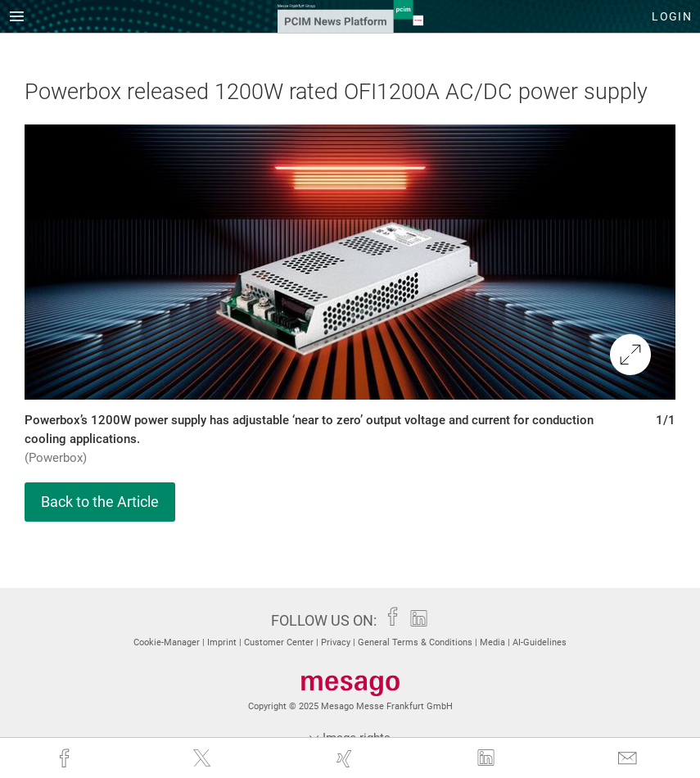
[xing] (346, 758)
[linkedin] (488, 758)
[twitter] (203, 758)
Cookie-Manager (168, 642)
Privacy (337, 642)
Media (494, 642)
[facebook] (66, 758)
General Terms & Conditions (416, 642)
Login (672, 16)
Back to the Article (100, 502)
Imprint (223, 642)
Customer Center (280, 642)
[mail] (629, 758)
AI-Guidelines (540, 642)
